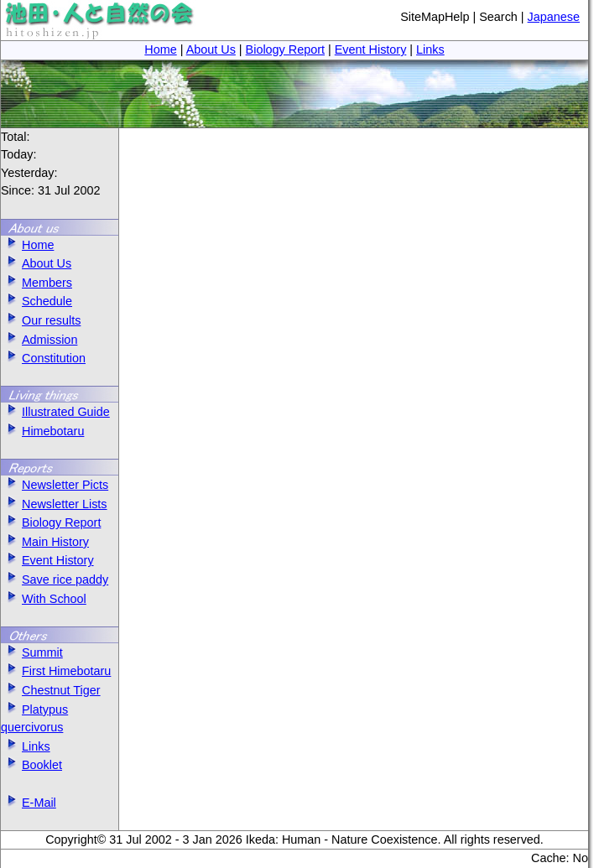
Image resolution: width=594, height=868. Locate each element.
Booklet (31, 765)
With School (44, 599)
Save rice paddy (55, 580)
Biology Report (285, 49)
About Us (211, 49)
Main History (45, 542)
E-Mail (29, 803)
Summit (32, 652)
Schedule (36, 301)
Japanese (554, 17)
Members (36, 283)
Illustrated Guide (55, 412)
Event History (371, 49)
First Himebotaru (56, 671)
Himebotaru (42, 431)
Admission (39, 340)
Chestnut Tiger (51, 690)
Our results (41, 320)
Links (430, 49)
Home (160, 49)
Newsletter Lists (54, 504)
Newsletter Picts (55, 485)
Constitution (43, 358)
